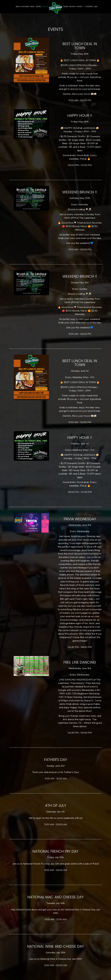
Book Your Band (23, 7)
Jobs (96, 7)
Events (45, 7)
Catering (89, 7)
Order (66, 7)
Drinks (39, 7)
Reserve (72, 7)
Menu (33, 7)
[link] (55, 8)
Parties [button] (81, 7)
